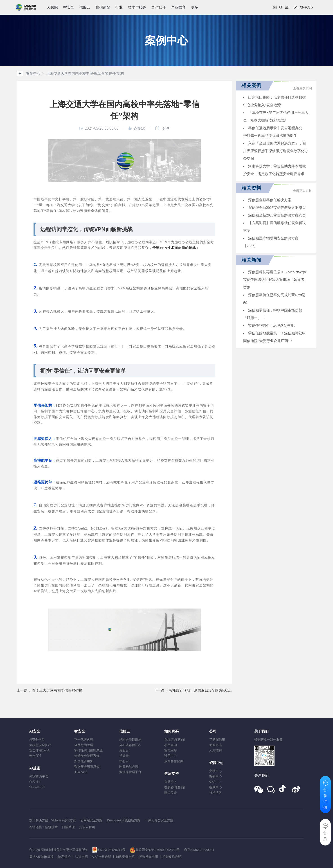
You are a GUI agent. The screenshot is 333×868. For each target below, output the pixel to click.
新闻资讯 (216, 745)
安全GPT (35, 756)
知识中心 (216, 782)
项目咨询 (171, 745)
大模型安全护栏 (40, 745)
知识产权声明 (102, 857)
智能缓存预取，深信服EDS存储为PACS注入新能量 (209, 690)
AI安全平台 (37, 739)
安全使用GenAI (40, 750)
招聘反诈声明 (172, 857)
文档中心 (216, 771)
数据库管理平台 (130, 772)
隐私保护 (64, 857)
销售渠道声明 (125, 857)
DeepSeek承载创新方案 (124, 820)
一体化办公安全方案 (159, 820)
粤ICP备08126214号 (111, 850)
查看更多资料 (302, 191)
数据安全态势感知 (87, 766)
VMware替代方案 (64, 820)
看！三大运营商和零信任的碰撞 (57, 690)
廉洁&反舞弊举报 (41, 857)
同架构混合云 (129, 766)
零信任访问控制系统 (88, 750)
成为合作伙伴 (174, 761)
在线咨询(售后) (175, 787)
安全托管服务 (84, 761)
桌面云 (124, 750)
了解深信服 (217, 739)
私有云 (124, 761)
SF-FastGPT (37, 787)
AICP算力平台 (39, 776)
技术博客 (216, 792)
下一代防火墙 (84, 739)
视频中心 (216, 787)
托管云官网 (87, 827)
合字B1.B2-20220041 (199, 850)
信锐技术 (51, 827)
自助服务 (171, 782)
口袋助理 (68, 827)
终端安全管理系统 (87, 756)
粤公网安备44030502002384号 (157, 850)
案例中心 (216, 776)
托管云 (124, 756)
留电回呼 (171, 750)
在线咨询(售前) (175, 739)
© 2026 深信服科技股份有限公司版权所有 (59, 850)
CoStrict (35, 782)
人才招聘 (216, 750)
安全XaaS (81, 772)
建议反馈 (171, 792)
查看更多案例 (302, 88)
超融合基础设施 (130, 739)
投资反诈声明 (148, 857)
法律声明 (81, 857)
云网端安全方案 (91, 820)
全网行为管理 (84, 745)
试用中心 (171, 756)
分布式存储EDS (130, 745)
